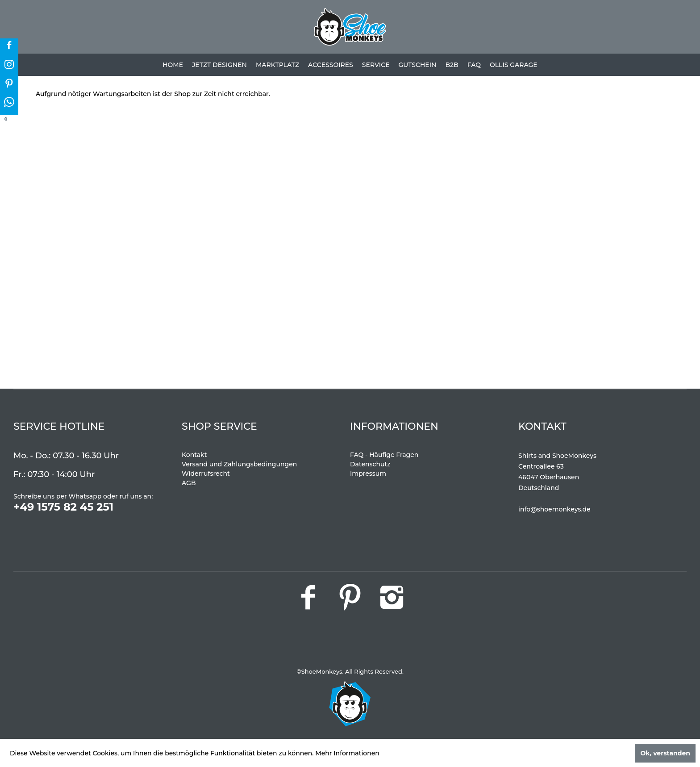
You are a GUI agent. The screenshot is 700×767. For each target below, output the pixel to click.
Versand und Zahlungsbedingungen (239, 464)
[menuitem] (173, 65)
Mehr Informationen (347, 753)
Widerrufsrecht (206, 474)
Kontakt (194, 455)
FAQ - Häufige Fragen (384, 455)
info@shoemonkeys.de (554, 509)
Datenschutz (370, 464)
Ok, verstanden (665, 753)
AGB (189, 483)
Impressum (368, 474)
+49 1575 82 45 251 (63, 507)
